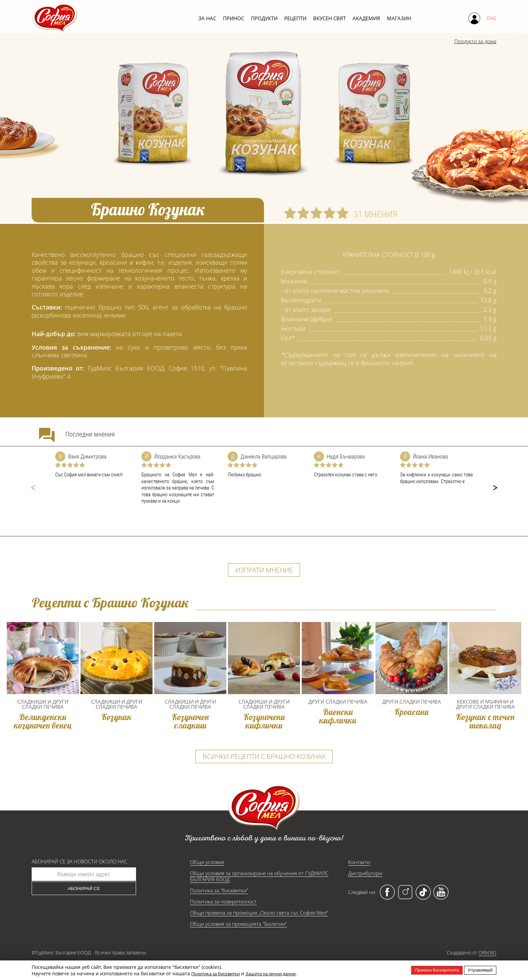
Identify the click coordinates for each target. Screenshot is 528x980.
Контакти (359, 877)
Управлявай (478, 970)
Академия (366, 18)
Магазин (399, 18)
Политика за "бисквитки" (219, 905)
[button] (495, 488)
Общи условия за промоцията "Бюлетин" (238, 939)
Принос (234, 18)
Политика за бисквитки (218, 973)
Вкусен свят (329, 18)
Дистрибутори (365, 888)
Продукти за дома (471, 42)
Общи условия (207, 877)
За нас (207, 18)
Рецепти (295, 18)
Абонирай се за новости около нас (79, 876)
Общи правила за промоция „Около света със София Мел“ (259, 927)
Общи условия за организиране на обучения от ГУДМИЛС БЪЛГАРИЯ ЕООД (259, 891)
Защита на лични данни (279, 973)
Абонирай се (84, 903)
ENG (492, 18)
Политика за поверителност (223, 916)
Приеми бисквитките (431, 970)
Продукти (264, 18)
